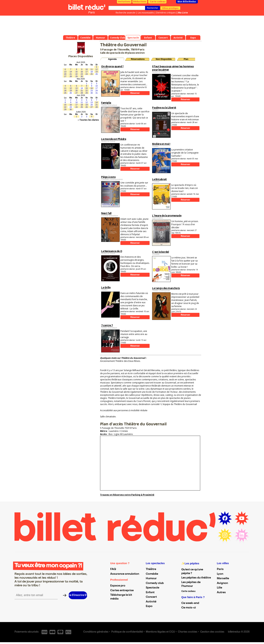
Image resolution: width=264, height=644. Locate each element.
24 (87, 74)
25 (92, 74)
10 (87, 69)
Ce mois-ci (189, 608)
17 (87, 72)
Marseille (223, 579)
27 (65, 76)
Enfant (150, 593)
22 (77, 74)
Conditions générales (96, 632)
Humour (151, 579)
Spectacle (152, 588)
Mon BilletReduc (187, 2)
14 (71, 72)
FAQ (113, 569)
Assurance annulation (125, 574)
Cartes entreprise (122, 591)
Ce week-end (190, 603)
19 (97, 72)
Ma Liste (183, 13)
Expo (149, 606)
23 (82, 74)
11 (92, 69)
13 (65, 72)
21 (71, 74)
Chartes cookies (188, 632)
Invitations (124, 2)
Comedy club (155, 583)
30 (82, 76)
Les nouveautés (146, 13)
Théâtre (151, 569)
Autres (221, 593)
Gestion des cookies (212, 632)
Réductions (140, 2)
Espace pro (118, 586)
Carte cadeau (158, 2)
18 (92, 72)
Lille (219, 588)
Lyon (220, 574)
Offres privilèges (170, 8)
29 (77, 76)
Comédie (152, 574)
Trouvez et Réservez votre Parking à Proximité (127, 495)
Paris (92, 12)
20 (65, 74)
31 (97, 93)
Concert (151, 597)
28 (71, 76)
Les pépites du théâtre (196, 578)
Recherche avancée (126, 13)
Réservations (138, 59)
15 (77, 72)
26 (97, 74)
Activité (151, 602)
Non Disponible (164, 59)
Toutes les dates (89, 120)
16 (82, 72)
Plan (186, 59)
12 (97, 69)
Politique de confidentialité (127, 632)
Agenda (112, 59)
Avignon (222, 583)
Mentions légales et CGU (160, 632)
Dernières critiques (166, 13)
